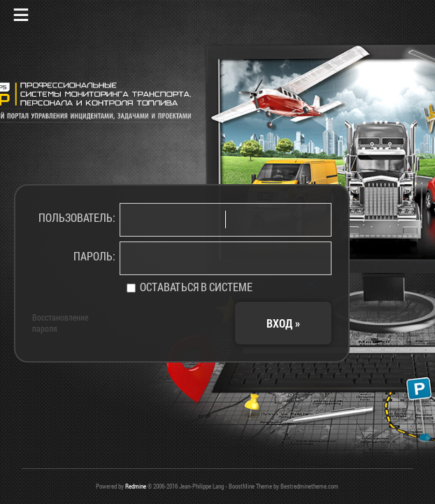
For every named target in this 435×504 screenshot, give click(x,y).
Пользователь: (77, 217)
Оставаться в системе (190, 287)
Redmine (136, 486)
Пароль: (94, 256)
